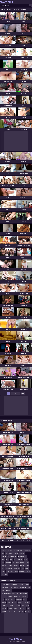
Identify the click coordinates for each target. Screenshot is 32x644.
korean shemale (14, 587)
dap (23, 569)
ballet (27, 566)
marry (25, 599)
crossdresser (9, 569)
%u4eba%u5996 (18, 551)
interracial (19, 599)
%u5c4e (16, 554)
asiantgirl (17, 605)
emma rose (17, 569)
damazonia (4, 574)
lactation (21, 585)
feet (3, 563)
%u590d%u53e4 (18, 560)
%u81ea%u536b (22, 557)
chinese (10, 551)
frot (23, 611)
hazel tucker (5, 587)
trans (3, 590)
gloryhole (4, 596)
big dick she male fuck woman (9, 585)
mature (10, 611)
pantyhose (22, 572)
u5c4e (28, 572)
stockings (4, 557)
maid (9, 602)
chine (16, 572)
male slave (27, 602)
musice (22, 566)
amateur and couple (25, 587)
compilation (27, 551)
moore (7, 599)
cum (7, 560)
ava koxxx (9, 590)
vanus (16, 608)
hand (27, 569)
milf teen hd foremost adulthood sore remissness (14, 593)
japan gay (4, 608)
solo (3, 554)
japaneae (16, 566)
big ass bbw (17, 611)
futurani (4, 602)
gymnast (14, 602)
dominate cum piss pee (14, 596)
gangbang (8, 563)
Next (23, 393)
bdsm (3, 560)
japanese (4, 551)
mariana (22, 554)
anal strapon (10, 572)
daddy (10, 566)
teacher (13, 599)
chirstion (28, 611)
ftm (6, 554)
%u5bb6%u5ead (12, 557)
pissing (20, 602)
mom (11, 554)
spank (3, 572)
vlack (23, 605)
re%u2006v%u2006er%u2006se (21, 563)
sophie (27, 585)
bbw (3, 569)
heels (27, 605)
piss (3, 599)
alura (26, 560)
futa (11, 560)
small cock (4, 566)
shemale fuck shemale (7, 605)
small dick (25, 596)
